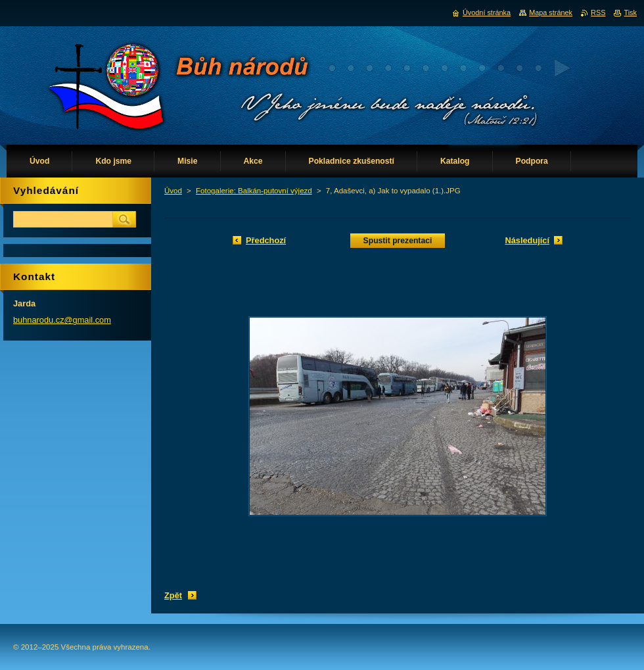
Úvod (173, 191)
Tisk (630, 12)
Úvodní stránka (487, 12)
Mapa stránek (551, 12)
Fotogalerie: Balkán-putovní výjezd (254, 191)
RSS (598, 12)
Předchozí (266, 240)
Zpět (173, 595)
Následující (527, 240)
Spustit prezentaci (398, 241)
